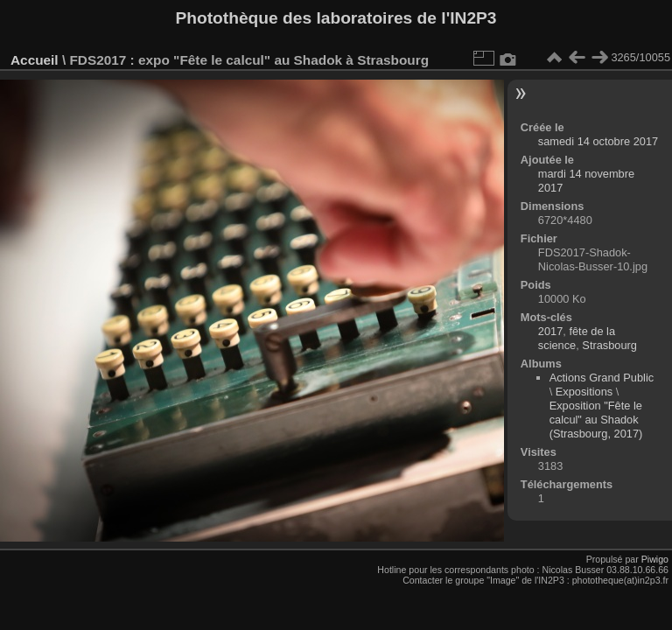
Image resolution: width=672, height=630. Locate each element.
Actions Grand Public (602, 378)
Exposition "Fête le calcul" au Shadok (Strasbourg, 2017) (596, 420)
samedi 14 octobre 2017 (598, 141)
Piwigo (655, 559)
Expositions (584, 392)
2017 (550, 331)
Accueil (35, 60)
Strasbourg (609, 345)
